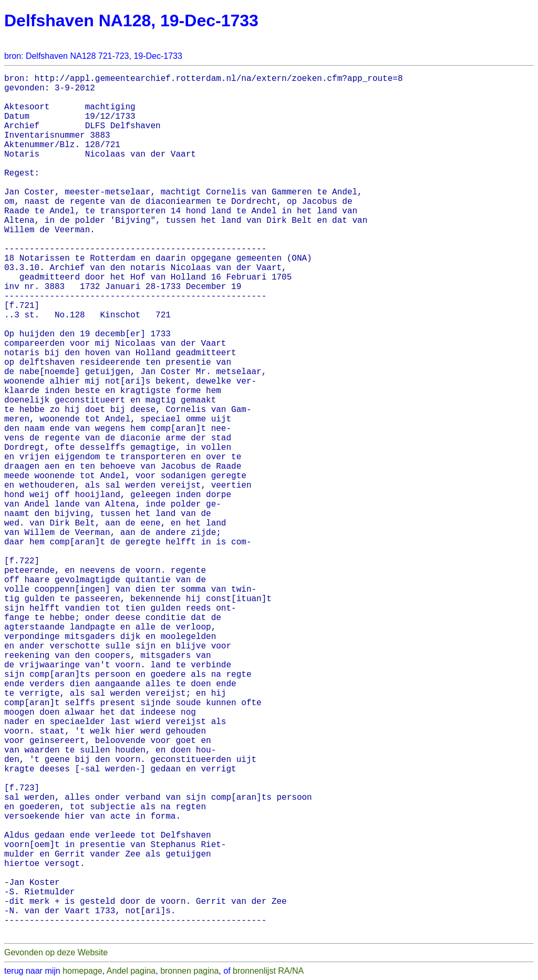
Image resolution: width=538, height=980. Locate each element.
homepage (82, 971)
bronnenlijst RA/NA (268, 971)
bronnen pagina (189, 971)
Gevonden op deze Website (56, 952)
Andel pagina (131, 971)
